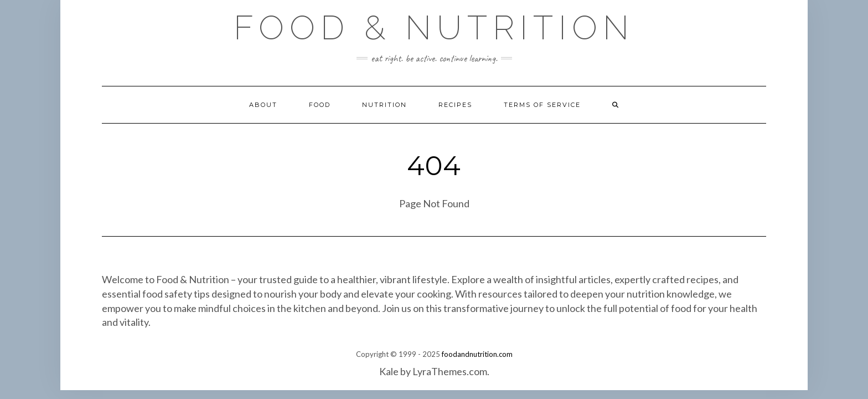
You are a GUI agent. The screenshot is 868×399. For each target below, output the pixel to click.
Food (320, 105)
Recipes (455, 105)
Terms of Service (542, 105)
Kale (389, 371)
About (263, 105)
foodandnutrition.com (477, 354)
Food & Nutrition (434, 28)
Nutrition (384, 105)
